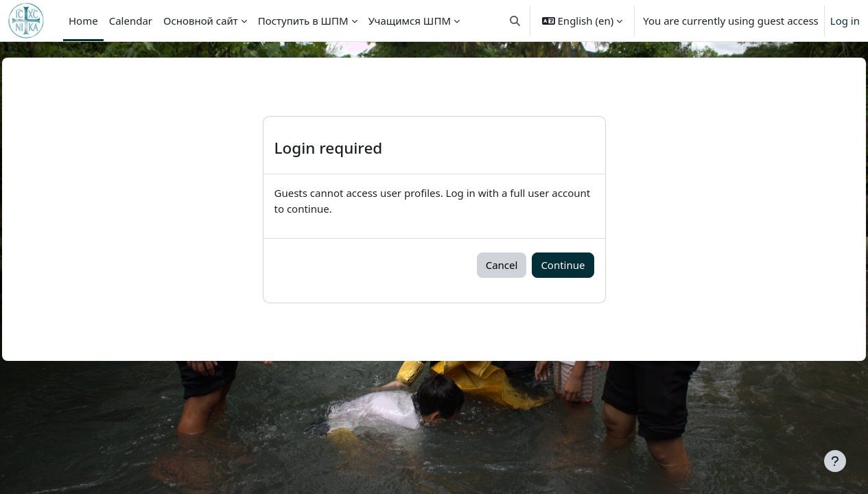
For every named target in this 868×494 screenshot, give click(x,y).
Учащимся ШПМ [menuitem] (410, 21)
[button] (515, 21)
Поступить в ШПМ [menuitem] (303, 21)
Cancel (502, 265)
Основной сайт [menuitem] (201, 21)
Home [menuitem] (83, 21)
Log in (845, 21)
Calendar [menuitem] (131, 21)
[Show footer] (835, 461)
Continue (563, 265)
